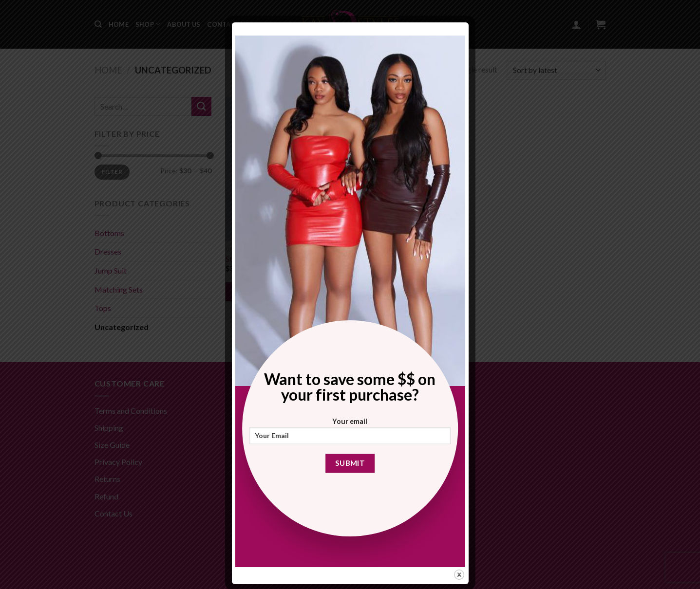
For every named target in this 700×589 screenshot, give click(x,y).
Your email (350, 434)
